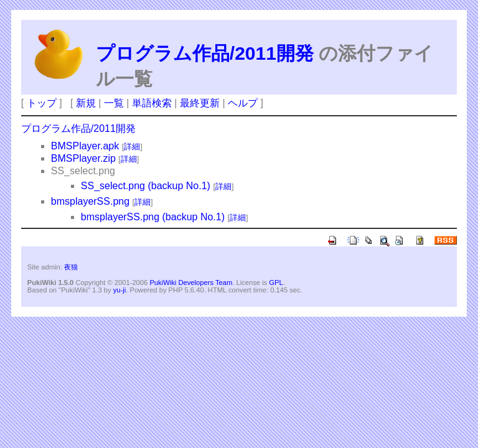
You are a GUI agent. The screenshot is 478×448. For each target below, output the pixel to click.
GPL (276, 282)
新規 (86, 103)
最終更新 (200, 103)
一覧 (114, 103)
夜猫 (71, 267)
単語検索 (152, 103)
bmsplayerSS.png (90, 201)
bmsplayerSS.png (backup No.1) (153, 217)
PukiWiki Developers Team (191, 282)
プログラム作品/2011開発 (205, 53)
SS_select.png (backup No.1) (146, 186)
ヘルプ (243, 103)
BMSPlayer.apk (85, 146)
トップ (42, 103)
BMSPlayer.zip (83, 158)
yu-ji (120, 290)
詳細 (132, 147)
